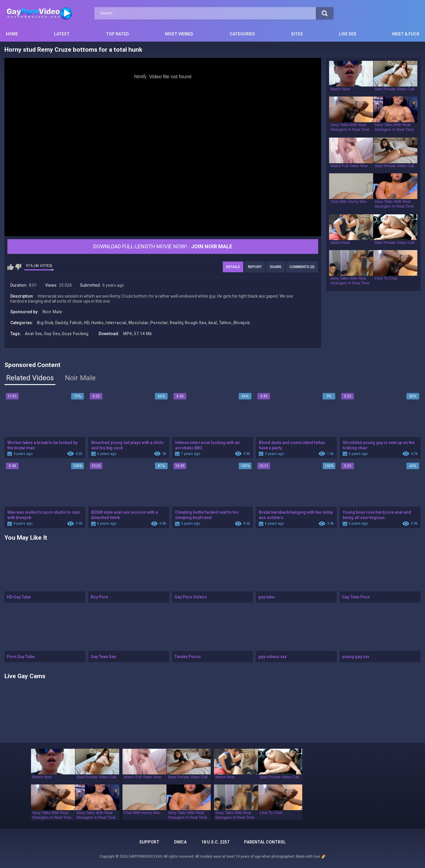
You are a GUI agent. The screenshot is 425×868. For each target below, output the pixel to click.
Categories (242, 34)
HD (87, 323)
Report (255, 267)
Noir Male (52, 312)
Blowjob (242, 323)
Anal (212, 323)
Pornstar (159, 323)
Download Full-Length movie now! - (163, 246)
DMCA (180, 842)
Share (276, 267)
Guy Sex (52, 334)
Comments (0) (302, 267)
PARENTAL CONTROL (265, 842)
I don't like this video (18, 267)
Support (149, 842)
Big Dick (45, 323)
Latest (62, 34)
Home (12, 34)
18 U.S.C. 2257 (215, 842)
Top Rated (117, 34)
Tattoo (225, 323)
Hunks (98, 323)
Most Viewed (179, 34)
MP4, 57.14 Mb (138, 334)
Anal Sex (33, 334)
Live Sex (348, 34)
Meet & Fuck (406, 34)
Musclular (138, 323)
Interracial (116, 323)
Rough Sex (196, 323)
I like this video (10, 267)
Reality (176, 323)
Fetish (76, 323)
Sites (297, 34)
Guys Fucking (75, 334)
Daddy (62, 323)
